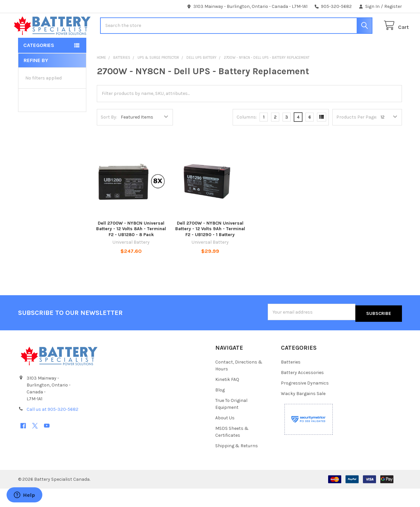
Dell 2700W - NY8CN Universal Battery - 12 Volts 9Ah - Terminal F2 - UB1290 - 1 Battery (210, 249)
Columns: (247, 137)
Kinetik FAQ (227, 398)
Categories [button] (39, 65)
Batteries (291, 380)
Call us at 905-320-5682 (52, 428)
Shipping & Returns (237, 464)
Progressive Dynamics (305, 401)
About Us (225, 436)
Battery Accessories (302, 391)
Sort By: (109, 137)
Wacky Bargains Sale (303, 412)
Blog (220, 408)
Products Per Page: (357, 137)
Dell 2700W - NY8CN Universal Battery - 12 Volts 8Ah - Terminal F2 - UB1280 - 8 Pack (131, 249)
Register (393, 6)
